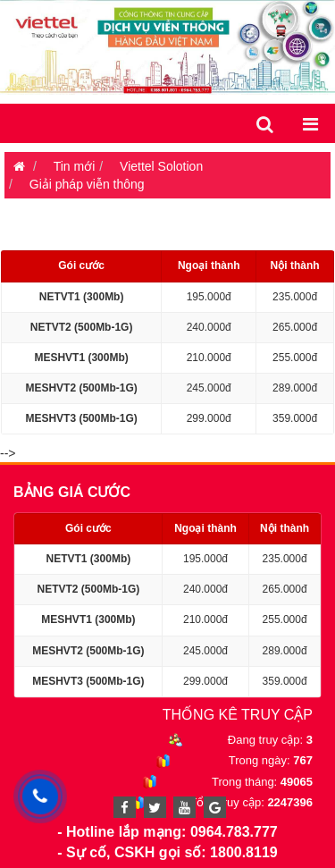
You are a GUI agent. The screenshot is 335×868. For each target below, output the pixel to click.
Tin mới (75, 166)
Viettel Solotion (161, 166)
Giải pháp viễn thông (87, 184)
